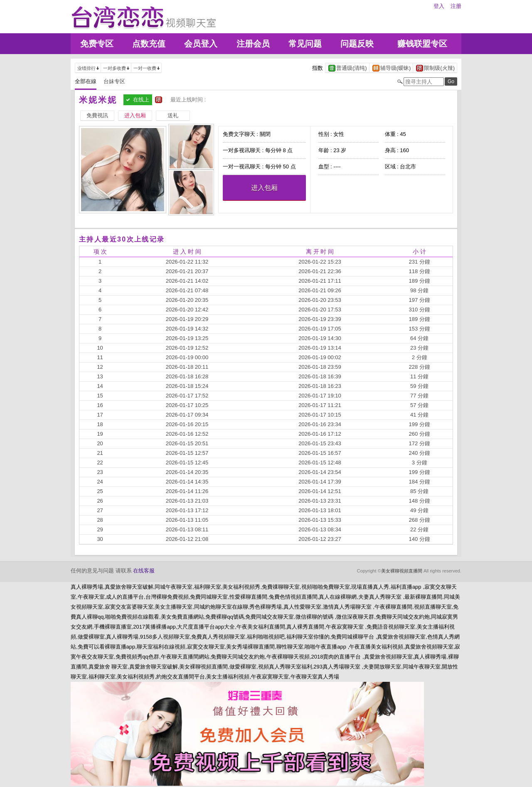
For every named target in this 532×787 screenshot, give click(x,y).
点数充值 (149, 44)
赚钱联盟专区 (422, 44)
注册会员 (253, 44)
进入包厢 (264, 188)
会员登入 (201, 44)
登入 (439, 6)
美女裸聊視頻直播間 (402, 571)
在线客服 (144, 571)
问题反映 (357, 44)
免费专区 (97, 44)
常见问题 (305, 44)
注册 (456, 6)
